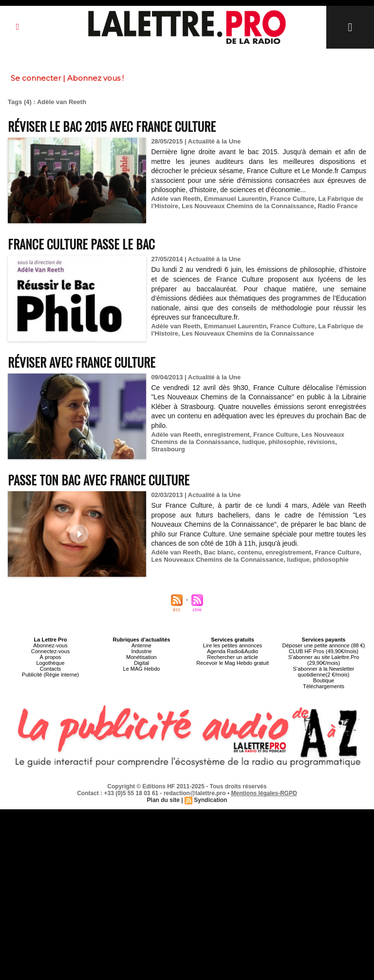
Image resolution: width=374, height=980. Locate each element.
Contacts (50, 669)
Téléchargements (324, 686)
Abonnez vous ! (95, 78)
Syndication (210, 800)
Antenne (141, 645)
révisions (321, 442)
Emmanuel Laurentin (235, 199)
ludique (254, 442)
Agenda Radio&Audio (233, 651)
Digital (141, 663)
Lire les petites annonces (233, 645)
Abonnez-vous (50, 645)
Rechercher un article (233, 657)
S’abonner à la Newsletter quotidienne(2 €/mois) (324, 672)
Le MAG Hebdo (142, 669)
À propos (50, 657)
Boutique (324, 680)
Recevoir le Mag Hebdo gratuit (233, 663)
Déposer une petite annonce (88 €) (323, 645)
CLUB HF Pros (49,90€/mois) (324, 651)
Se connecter (36, 78)
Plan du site (163, 800)
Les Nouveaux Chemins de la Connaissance (248, 206)
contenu (250, 552)
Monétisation (141, 657)
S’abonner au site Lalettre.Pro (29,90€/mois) (324, 660)
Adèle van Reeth (176, 199)
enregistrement (227, 435)
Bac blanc (219, 552)
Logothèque (50, 663)
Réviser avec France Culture (82, 362)
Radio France (337, 206)
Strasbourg (168, 449)
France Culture (293, 199)
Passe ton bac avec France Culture (99, 480)
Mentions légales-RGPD (264, 793)
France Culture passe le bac (81, 244)
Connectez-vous (51, 651)
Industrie (141, 651)
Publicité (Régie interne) (50, 675)
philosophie (286, 442)
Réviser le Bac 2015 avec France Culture (112, 126)
